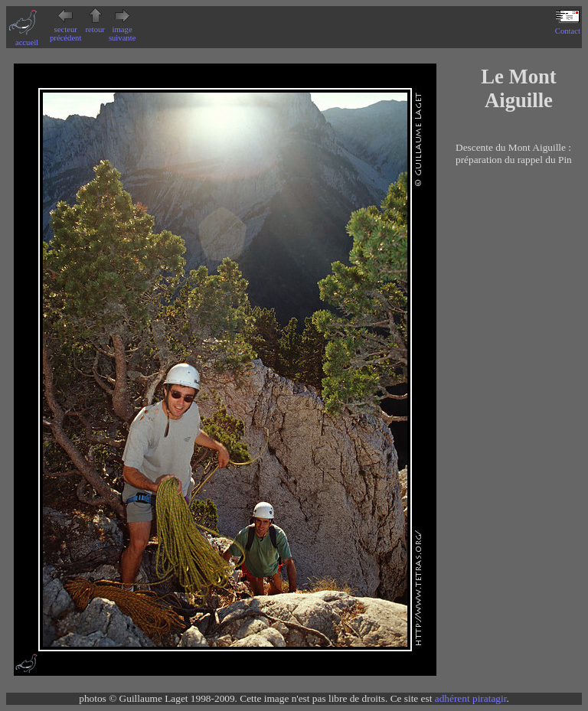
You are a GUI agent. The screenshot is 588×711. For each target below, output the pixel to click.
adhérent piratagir (471, 698)
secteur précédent (65, 29)
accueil (27, 38)
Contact (568, 27)
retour (95, 25)
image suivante (122, 29)
